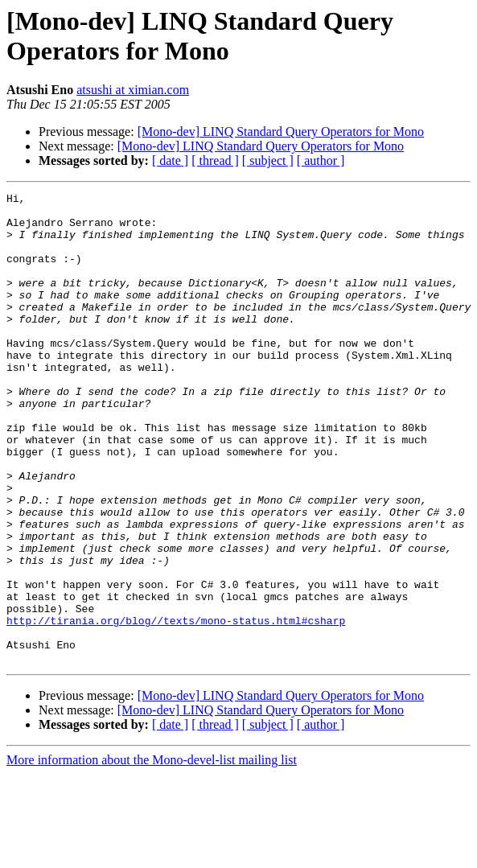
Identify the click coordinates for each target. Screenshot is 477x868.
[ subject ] (268, 160)
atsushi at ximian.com (133, 90)
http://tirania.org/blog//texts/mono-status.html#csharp (176, 707)
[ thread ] (215, 160)
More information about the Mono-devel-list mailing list (152, 854)
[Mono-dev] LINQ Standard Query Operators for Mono (281, 132)
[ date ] (170, 160)
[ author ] (321, 160)
